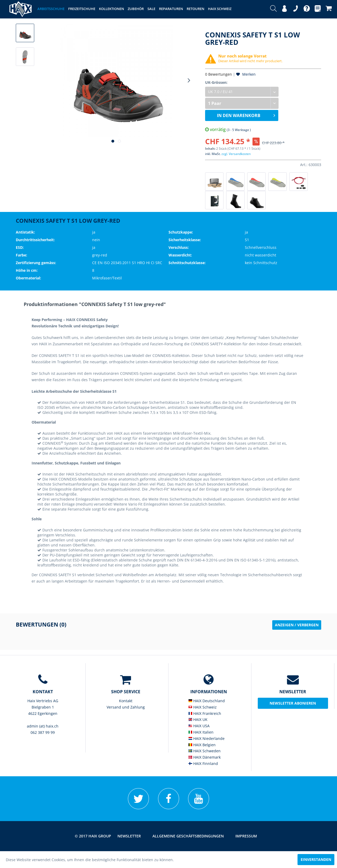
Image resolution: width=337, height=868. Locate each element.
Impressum (246, 836)
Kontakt (126, 701)
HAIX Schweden (205, 751)
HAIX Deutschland (207, 701)
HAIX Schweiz (203, 707)
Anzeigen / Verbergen (297, 625)
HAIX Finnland (203, 763)
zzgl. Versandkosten (236, 154)
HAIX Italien (201, 732)
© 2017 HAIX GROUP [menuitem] (93, 836)
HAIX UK (198, 719)
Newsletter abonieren (293, 703)
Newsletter (129, 836)
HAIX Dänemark (205, 757)
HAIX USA (199, 726)
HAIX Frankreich (205, 713)
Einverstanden (316, 859)
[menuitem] (273, 9)
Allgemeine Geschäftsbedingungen (188, 836)
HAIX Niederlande (207, 738)
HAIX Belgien (202, 745)
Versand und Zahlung (126, 707)
